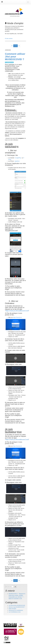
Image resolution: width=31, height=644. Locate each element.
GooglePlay (18, 158)
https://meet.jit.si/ (17, 317)
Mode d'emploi (12, 609)
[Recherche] (10, 587)
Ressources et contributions (16, 610)
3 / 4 (15, 46)
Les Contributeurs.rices (15, 612)
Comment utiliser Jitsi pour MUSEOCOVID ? (15, 57)
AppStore (17, 161)
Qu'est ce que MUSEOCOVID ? (17, 607)
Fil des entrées (9, 39)
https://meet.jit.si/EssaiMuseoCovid (17, 311)
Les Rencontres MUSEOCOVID (17, 605)
